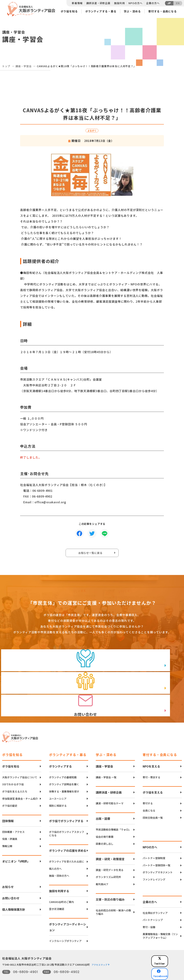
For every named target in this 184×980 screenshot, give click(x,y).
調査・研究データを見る (110, 858)
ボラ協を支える (153, 780)
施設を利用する (59, 879)
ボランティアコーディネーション (68, 915)
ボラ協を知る (69, 11)
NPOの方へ (135, 3)
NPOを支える (151, 754)
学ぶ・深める (132, 11)
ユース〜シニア (58, 787)
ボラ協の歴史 (10, 794)
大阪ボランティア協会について (20, 765)
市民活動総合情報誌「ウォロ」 (113, 818)
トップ (6, 66)
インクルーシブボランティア (65, 929)
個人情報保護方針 (14, 897)
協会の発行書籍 (105, 825)
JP (169, 3)
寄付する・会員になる (163, 11)
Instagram (169, 965)
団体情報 (8, 809)
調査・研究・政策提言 (110, 847)
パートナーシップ (153, 908)
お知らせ (8, 875)
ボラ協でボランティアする (66, 809)
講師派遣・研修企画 (98, 3)
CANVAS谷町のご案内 (61, 890)
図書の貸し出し (105, 832)
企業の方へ (153, 3)
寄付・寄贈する (151, 765)
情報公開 (7, 834)
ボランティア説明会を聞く (64, 772)
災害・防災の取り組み (110, 887)
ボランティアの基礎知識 (63, 765)
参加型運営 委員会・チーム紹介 (20, 787)
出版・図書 (103, 806)
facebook (169, 956)
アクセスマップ (100, 953)
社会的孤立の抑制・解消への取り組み (113, 900)
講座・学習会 (23, 66)
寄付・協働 (149, 915)
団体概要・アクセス (13, 820)
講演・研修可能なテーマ (110, 791)
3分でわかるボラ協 (13, 772)
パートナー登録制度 (154, 846)
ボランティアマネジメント (158, 860)
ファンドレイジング (154, 867)
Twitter (169, 947)
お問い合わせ (11, 886)
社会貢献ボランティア (155, 901)
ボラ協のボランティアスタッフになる (67, 822)
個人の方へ (55, 857)
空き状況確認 (57, 897)
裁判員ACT (102, 872)
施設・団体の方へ (59, 864)
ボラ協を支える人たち (15, 779)
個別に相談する (58, 794)
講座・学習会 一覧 (106, 765)
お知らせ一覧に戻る (91, 554)
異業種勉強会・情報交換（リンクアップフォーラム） (160, 924)
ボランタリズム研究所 (108, 865)
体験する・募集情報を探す (64, 779)
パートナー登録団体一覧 (157, 853)
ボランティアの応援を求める (68, 838)
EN (178, 3)
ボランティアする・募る (101, 11)
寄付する (148, 791)
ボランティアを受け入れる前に (67, 850)
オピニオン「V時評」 (16, 849)
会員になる (149, 798)
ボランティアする (60, 754)
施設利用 (119, 3)
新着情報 (77, 3)
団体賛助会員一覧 (153, 806)
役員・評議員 (10, 827)
